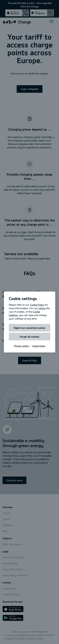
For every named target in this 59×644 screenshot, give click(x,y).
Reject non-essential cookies (29, 328)
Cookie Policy (37, 305)
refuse (42, 308)
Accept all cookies (30, 337)
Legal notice (39, 346)
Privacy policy (21, 346)
